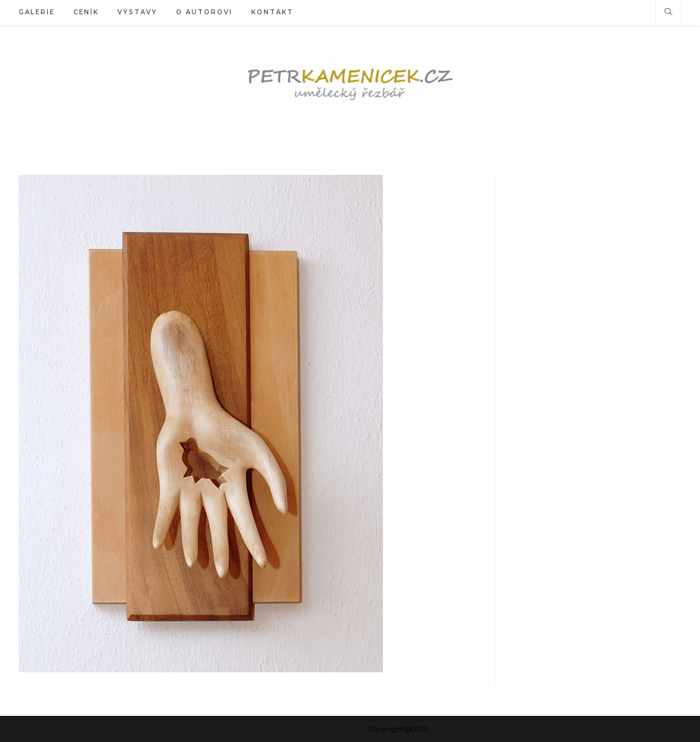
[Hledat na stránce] (668, 12)
